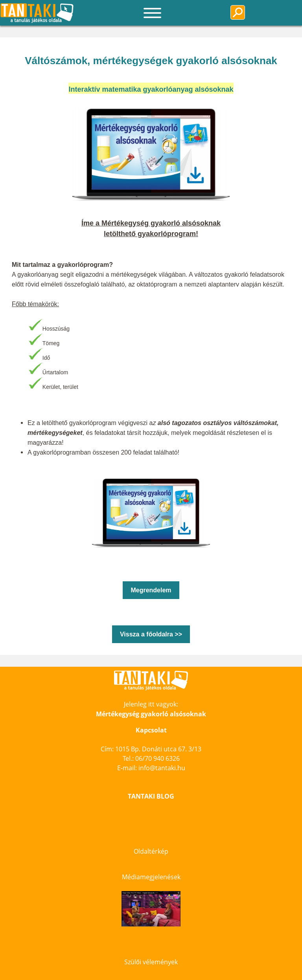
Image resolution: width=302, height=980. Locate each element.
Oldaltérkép (151, 851)
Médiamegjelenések (151, 877)
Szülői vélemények (151, 962)
